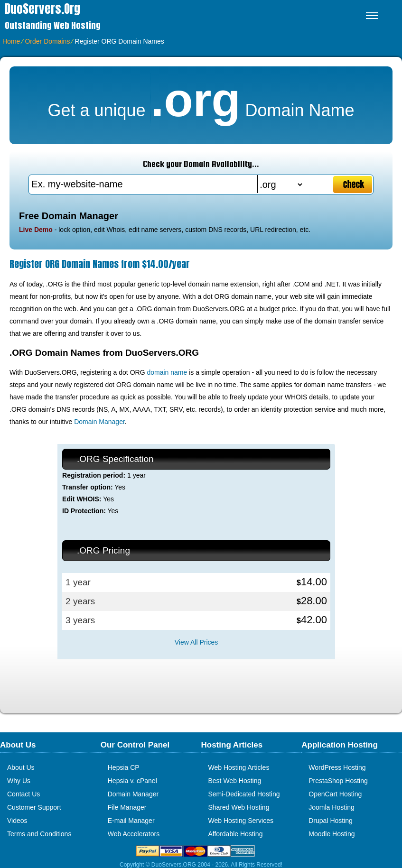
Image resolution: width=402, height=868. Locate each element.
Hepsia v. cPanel (132, 781)
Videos (17, 821)
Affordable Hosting (236, 834)
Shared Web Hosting (239, 807)
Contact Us (23, 794)
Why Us (19, 781)
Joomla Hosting (332, 807)
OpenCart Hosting (335, 794)
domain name (167, 372)
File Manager (127, 807)
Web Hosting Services (241, 821)
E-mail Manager (131, 821)
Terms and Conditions (39, 834)
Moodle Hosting (332, 834)
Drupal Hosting (331, 821)
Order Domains (47, 41)
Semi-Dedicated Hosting (244, 794)
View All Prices (196, 642)
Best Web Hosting (235, 781)
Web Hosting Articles (239, 767)
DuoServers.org (42, 9)
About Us (21, 767)
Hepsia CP (124, 767)
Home (11, 41)
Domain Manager (99, 422)
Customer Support (34, 807)
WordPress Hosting (337, 767)
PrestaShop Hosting (338, 781)
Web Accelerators (134, 834)
